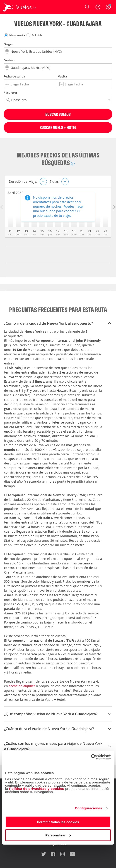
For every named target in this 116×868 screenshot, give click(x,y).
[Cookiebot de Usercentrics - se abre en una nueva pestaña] (91, 757)
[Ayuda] (98, 7)
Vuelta (63, 76)
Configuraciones (89, 808)
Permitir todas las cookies (58, 822)
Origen (8, 44)
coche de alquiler (22, 686)
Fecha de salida (14, 76)
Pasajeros (11, 92)
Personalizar (58, 835)
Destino (9, 60)
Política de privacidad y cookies (37, 788)
